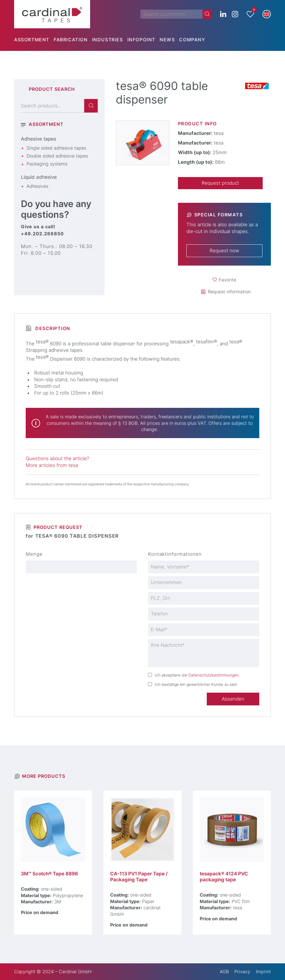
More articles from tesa (52, 465)
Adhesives (37, 186)
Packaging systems (47, 164)
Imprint (263, 972)
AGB (224, 972)
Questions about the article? (57, 458)
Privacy (242, 972)
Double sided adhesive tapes (57, 156)
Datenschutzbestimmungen (214, 675)
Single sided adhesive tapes (56, 148)
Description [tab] (52, 328)
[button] (267, 14)
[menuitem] (34, 40)
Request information (229, 292)
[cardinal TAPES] (52, 14)
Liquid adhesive (39, 177)
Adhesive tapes (39, 139)
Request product (220, 183)
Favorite (228, 280)
